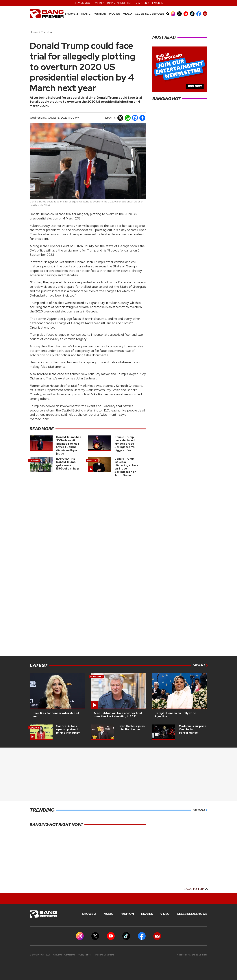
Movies (115, 14)
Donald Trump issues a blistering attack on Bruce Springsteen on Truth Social (126, 467)
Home (34, 32)
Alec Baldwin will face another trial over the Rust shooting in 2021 (118, 715)
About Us (57, 955)
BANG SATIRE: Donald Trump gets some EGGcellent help (68, 464)
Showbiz (72, 14)
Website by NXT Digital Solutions (192, 955)
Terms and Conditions (104, 955)
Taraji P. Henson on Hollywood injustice (176, 715)
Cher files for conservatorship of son (56, 715)
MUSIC (86, 14)
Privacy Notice (84, 955)
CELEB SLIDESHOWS (150, 14)
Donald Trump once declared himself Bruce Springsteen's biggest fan (125, 444)
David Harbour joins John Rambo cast (131, 728)
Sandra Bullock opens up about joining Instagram (68, 729)
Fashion (100, 14)
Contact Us (70, 955)
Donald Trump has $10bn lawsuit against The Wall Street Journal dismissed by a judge (69, 445)
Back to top (195, 889)
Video (127, 14)
